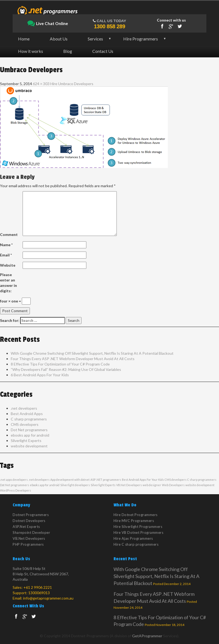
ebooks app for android (30, 435)
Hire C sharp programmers (136, 544)
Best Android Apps (27, 414)
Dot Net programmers (29, 430)
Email (6, 255)
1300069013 (39, 593)
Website (8, 265)
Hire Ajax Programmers (133, 538)
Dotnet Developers (29, 521)
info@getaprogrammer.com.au (48, 598)
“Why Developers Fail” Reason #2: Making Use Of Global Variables (66, 369)
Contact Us (103, 51)
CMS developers (25, 424)
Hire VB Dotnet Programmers (138, 532)
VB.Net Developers (129, 485)
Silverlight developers (75, 485)
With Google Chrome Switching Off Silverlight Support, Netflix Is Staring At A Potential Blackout (92, 353)
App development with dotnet (70, 480)
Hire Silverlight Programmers (138, 527)
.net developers (24, 408)
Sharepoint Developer (31, 532)
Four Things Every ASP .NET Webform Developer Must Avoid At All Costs (73, 359)
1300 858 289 (109, 26)
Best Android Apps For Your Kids (143, 480)
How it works (31, 51)
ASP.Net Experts (26, 527)
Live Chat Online (48, 24)
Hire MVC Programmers (134, 521)
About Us (59, 39)
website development (29, 446)
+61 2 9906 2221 (38, 587)
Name (6, 245)
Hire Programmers (141, 39)
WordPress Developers (15, 490)
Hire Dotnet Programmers (136, 515)
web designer (152, 485)
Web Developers (173, 485)
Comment (9, 234)
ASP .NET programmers (106, 480)
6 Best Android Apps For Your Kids (40, 375)
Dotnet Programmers (31, 515)
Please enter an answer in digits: (8, 283)
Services (95, 39)
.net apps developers (14, 480)
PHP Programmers (28, 544)
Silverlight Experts (26, 441)
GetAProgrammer (147, 636)
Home (24, 39)
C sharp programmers (29, 419)
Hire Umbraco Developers (72, 84)
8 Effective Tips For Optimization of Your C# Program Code (60, 364)
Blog (68, 51)
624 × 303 (41, 84)
